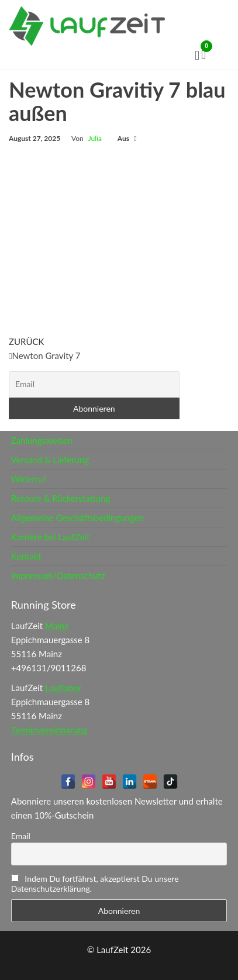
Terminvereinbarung (49, 730)
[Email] (94, 384)
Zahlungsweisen (42, 440)
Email (21, 836)
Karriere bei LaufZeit (51, 537)
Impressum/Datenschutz (58, 575)
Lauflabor (63, 688)
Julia (95, 138)
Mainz (57, 626)
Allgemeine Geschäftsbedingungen (77, 517)
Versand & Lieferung (50, 460)
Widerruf (29, 479)
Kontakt (26, 556)
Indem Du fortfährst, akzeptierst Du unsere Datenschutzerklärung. (95, 884)
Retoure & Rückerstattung (61, 498)
